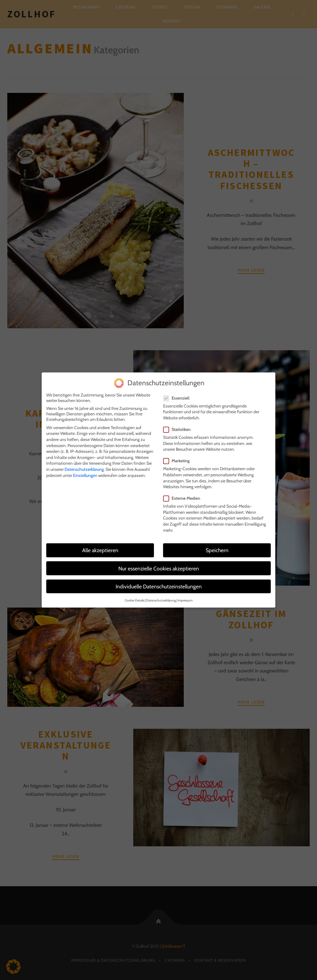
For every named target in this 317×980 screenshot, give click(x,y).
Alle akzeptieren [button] (100, 546)
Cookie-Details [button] (134, 596)
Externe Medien (184, 494)
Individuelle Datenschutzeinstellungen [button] (159, 582)
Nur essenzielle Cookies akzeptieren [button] (159, 564)
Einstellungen (85, 471)
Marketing (178, 457)
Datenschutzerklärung (84, 465)
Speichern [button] (217, 546)
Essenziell (178, 394)
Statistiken (179, 425)
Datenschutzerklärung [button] (161, 596)
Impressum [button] (185, 596)
